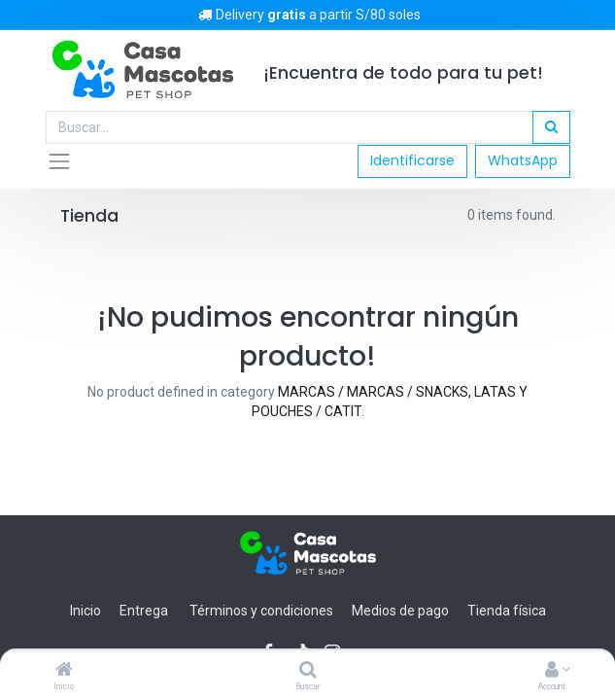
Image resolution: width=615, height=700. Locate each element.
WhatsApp (523, 160)
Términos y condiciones (261, 611)
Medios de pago (400, 611)
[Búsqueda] (551, 127)
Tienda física (507, 611)
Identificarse (412, 160)
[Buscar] (308, 671)
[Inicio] (64, 671)
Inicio (85, 611)
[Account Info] (552, 671)
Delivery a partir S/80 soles (307, 15)
